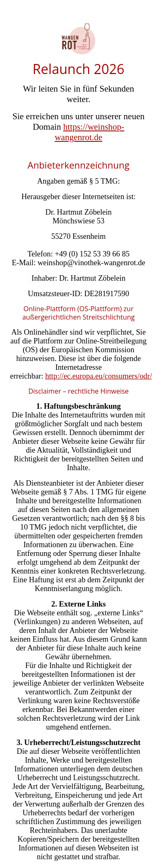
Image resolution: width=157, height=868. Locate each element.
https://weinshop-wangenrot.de (90, 132)
